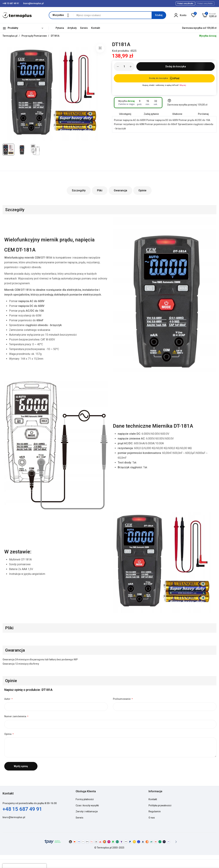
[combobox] (120, 15)
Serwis (84, 28)
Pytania (60, 28)
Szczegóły (79, 190)
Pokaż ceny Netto (205, 4)
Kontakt (96, 28)
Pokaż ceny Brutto (185, 4)
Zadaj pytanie (151, 114)
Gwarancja (120, 190)
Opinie (143, 190)
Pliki (100, 190)
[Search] (159, 15)
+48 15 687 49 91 (22, 809)
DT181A (55, 36)
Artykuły (72, 28)
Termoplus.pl (10, 36)
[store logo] (17, 15)
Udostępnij (125, 114)
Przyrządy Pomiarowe (34, 36)
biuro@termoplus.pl (14, 817)
